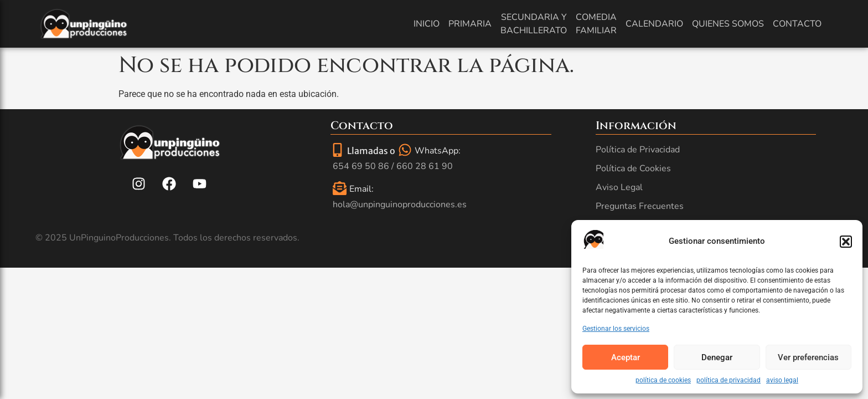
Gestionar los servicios (616, 329)
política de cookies (663, 380)
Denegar (717, 357)
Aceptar (626, 357)
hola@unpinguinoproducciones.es (400, 204)
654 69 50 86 (361, 166)
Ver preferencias (808, 357)
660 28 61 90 (425, 166)
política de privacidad (728, 380)
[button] (846, 242)
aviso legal (782, 380)
